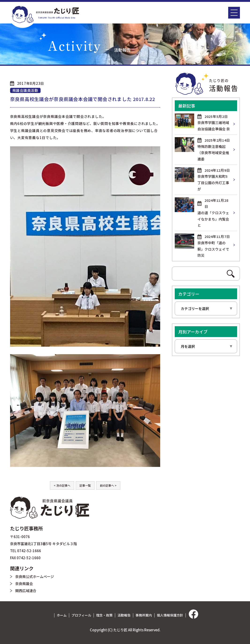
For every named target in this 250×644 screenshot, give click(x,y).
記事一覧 (85, 485)
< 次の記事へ (62, 485)
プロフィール (81, 615)
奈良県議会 (24, 584)
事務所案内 (144, 615)
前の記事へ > (108, 485)
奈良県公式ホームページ (35, 576)
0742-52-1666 (29, 551)
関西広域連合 (26, 591)
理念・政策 (104, 615)
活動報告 (124, 615)
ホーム (62, 615)
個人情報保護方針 (170, 615)
